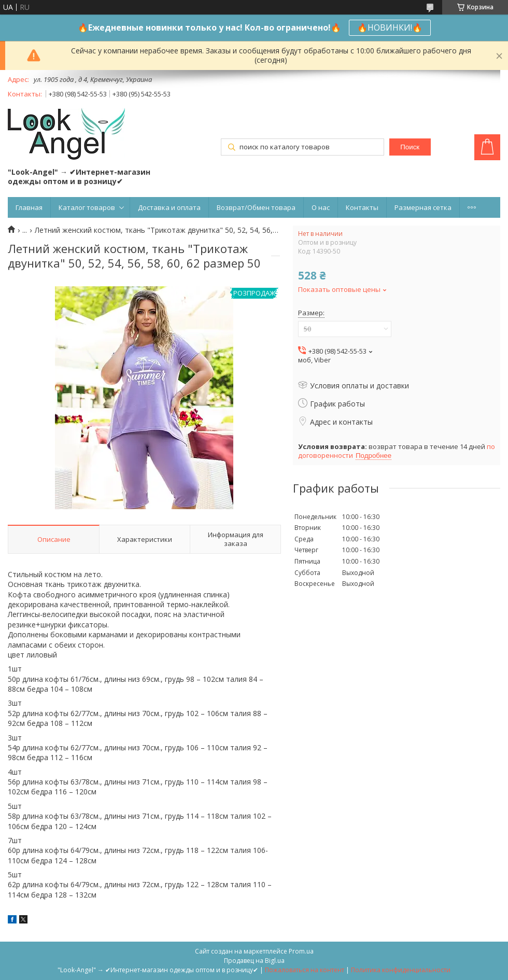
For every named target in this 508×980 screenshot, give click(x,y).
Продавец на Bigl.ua (254, 961)
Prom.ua (301, 951)
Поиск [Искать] (410, 147)
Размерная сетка (423, 207)
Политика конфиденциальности (401, 970)
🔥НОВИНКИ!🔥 (390, 27)
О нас (321, 207)
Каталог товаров (87, 207)
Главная (29, 207)
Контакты (362, 207)
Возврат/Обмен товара (256, 207)
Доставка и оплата (169, 207)
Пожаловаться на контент (305, 970)
